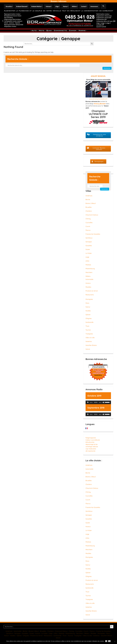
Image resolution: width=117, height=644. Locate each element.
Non (109, 641)
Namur (65, 6)
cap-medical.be (91, 449)
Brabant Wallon (36, 6)
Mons (87, 303)
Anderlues (89, 196)
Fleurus (88, 230)
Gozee (88, 249)
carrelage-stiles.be (92, 447)
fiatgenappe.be (91, 438)
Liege (87, 257)
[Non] (115, 641)
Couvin (88, 226)
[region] (58, 21)
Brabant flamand (22, 6)
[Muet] (103, 402)
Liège (57, 6)
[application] (98, 402)
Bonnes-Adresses (59, 1)
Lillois (87, 261)
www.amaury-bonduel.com (98, 99)
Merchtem (89, 272)
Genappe (89, 242)
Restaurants (90, 295)
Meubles (88, 287)
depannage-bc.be (92, 444)
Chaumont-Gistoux (92, 215)
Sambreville (89, 322)
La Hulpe (89, 253)
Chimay (88, 219)
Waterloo (89, 341)
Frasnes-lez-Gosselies (93, 234)
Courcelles (89, 223)
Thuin (87, 326)
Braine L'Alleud (91, 203)
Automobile (89, 279)
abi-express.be (90, 451)
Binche (88, 200)
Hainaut (48, 6)
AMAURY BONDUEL (98, 76)
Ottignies (89, 318)
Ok (106, 641)
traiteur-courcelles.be (93, 440)
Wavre (88, 349)
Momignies (89, 299)
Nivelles (88, 311)
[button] (103, 6)
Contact (84, 6)
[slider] (96, 402)
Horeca (88, 283)
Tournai (88, 330)
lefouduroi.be (90, 442)
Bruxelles (9, 6)
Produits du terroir (92, 291)
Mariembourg (90, 269)
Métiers (74, 6)
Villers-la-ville (90, 338)
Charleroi (89, 211)
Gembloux (89, 238)
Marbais (88, 265)
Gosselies (89, 246)
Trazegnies (89, 334)
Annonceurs (94, 6)
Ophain (88, 315)
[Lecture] (88, 402)
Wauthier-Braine (91, 345)
